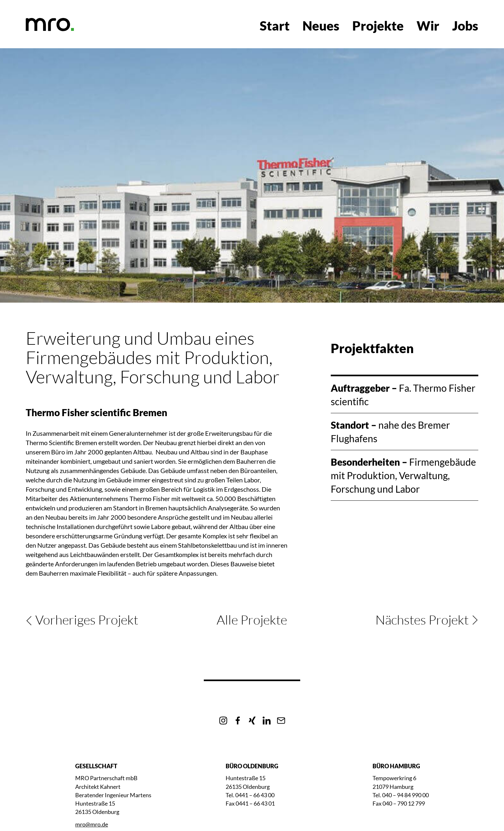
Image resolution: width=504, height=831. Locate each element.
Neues (321, 26)
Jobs (465, 26)
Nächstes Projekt (422, 620)
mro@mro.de (92, 824)
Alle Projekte (252, 620)
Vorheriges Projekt (87, 620)
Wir (428, 26)
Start (275, 26)
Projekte (378, 26)
